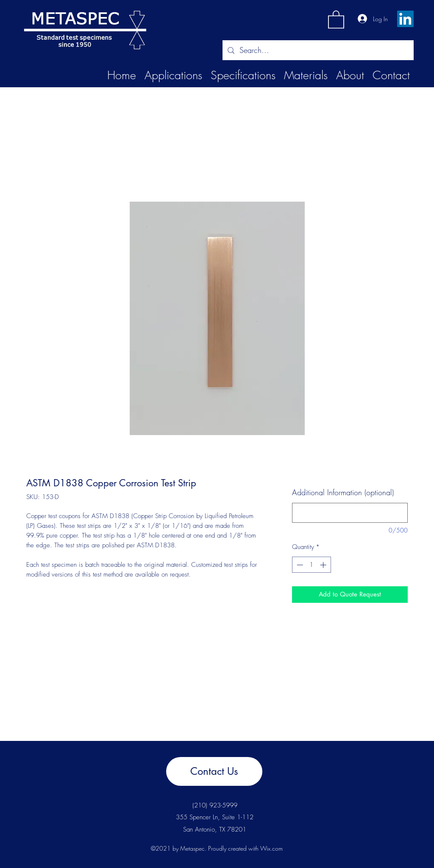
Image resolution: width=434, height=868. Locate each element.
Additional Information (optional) (343, 492)
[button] (336, 19)
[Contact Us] (214, 771)
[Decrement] (299, 565)
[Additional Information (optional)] (350, 513)
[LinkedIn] (405, 19)
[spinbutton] (311, 565)
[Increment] (324, 565)
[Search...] (318, 50)
